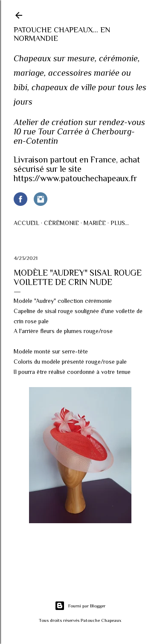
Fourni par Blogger (80, 606)
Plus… (120, 223)
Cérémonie (61, 223)
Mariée (95, 223)
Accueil (26, 223)
